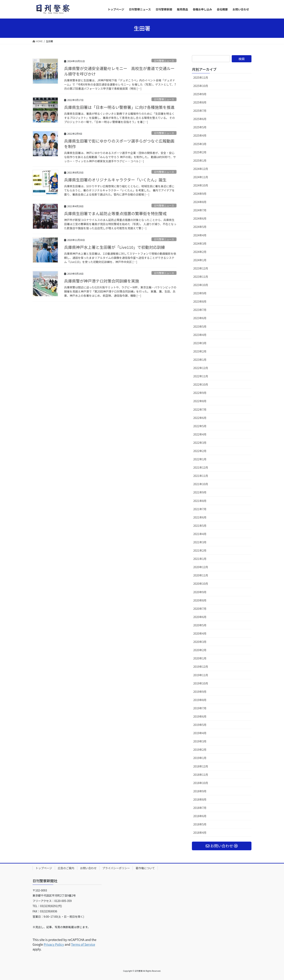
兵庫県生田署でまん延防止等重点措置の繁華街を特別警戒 (115, 213)
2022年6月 (200, 418)
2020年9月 (200, 592)
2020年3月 (200, 642)
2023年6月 (200, 318)
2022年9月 (200, 393)
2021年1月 (200, 559)
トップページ (44, 868)
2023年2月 (200, 351)
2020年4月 (200, 633)
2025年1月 (200, 160)
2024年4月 (200, 235)
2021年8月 (200, 501)
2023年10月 (201, 285)
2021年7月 (200, 509)
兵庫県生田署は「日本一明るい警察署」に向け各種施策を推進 (119, 107)
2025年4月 (200, 135)
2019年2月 (200, 750)
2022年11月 (201, 376)
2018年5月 (200, 824)
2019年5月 (200, 725)
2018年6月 (200, 816)
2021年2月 (200, 550)
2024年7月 (200, 210)
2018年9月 (200, 791)
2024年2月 (200, 252)
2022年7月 (200, 409)
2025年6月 (200, 119)
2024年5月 (200, 227)
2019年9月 (200, 692)
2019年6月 (200, 716)
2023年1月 (200, 360)
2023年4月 (200, 335)
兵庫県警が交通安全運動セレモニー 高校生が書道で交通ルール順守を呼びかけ (119, 71)
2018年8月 (200, 799)
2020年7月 (200, 609)
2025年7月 (200, 111)
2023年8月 (200, 301)
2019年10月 (201, 683)
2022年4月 (200, 434)
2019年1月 (200, 758)
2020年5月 (200, 625)
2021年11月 (201, 476)
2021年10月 (201, 484)
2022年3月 (200, 443)
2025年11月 (201, 77)
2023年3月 (200, 343)
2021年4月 (200, 534)
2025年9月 (200, 94)
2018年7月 (200, 808)
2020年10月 (201, 584)
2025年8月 (200, 102)
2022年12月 (201, 368)
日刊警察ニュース (164, 61)
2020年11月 (201, 575)
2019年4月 (200, 733)
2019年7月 (200, 708)
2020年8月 (200, 600)
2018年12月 (201, 766)
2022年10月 (201, 384)
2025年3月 (200, 144)
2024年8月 (200, 202)
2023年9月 (200, 293)
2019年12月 (201, 667)
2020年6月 (200, 617)
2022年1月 (200, 459)
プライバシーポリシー (116, 868)
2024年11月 (201, 177)
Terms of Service (83, 944)
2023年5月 (200, 326)
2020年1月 (200, 658)
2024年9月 (200, 194)
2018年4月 (200, 833)
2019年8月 (200, 700)
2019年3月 (200, 741)
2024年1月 (200, 260)
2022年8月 (200, 401)
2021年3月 (200, 542)
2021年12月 (201, 467)
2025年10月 (201, 86)
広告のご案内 (66, 868)
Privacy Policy (54, 944)
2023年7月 (200, 310)
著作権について (145, 868)
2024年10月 (201, 185)
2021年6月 (200, 517)
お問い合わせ (88, 868)
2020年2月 (200, 650)
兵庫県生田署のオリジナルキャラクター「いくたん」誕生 (115, 180)
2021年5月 (200, 526)
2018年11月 (201, 775)
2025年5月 (200, 127)
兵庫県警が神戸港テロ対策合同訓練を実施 (102, 281)
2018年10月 (201, 783)
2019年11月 (201, 675)
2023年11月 (201, 277)
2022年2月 (200, 451)
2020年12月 (201, 567)
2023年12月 (201, 268)
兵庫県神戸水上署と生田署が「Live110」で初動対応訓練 (114, 247)
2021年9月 (200, 492)
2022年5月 (200, 426)
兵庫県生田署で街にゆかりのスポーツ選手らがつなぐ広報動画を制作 (119, 144)
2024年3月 (200, 243)
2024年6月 (200, 218)
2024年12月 (201, 169)
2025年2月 (200, 152)
